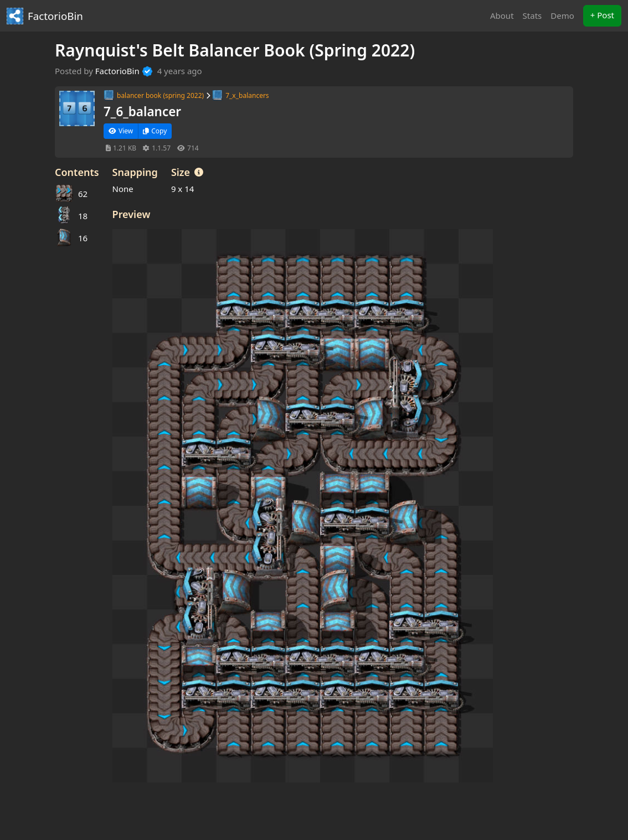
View (121, 131)
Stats (532, 15)
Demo (562, 15)
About (502, 15)
